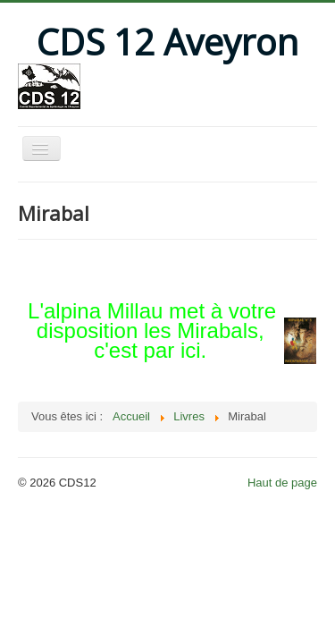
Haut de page (282, 483)
